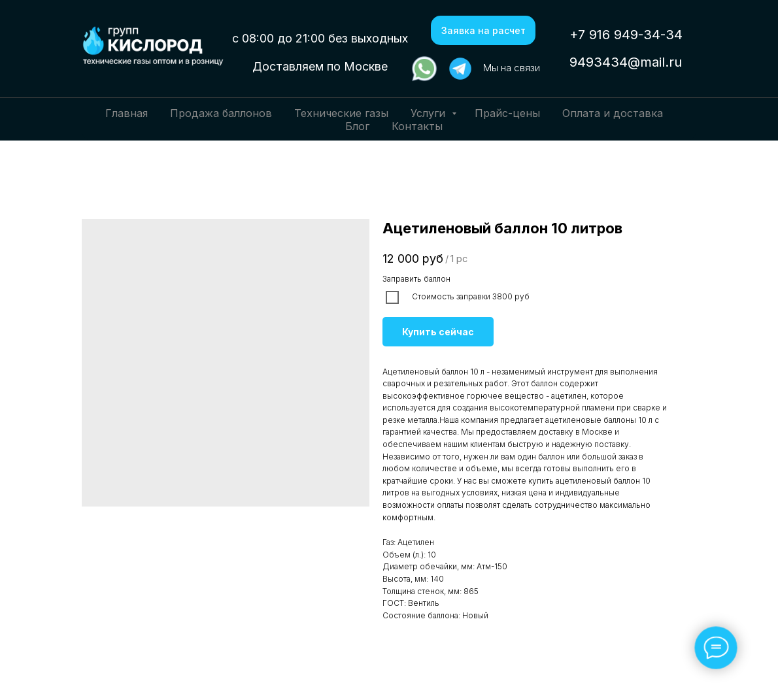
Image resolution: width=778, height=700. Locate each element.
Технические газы (341, 113)
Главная (127, 113)
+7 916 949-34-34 (626, 35)
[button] (483, 30)
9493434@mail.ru (626, 62)
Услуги (430, 113)
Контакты (417, 126)
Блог (357, 126)
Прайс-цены (507, 113)
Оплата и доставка (613, 113)
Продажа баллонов (221, 113)
